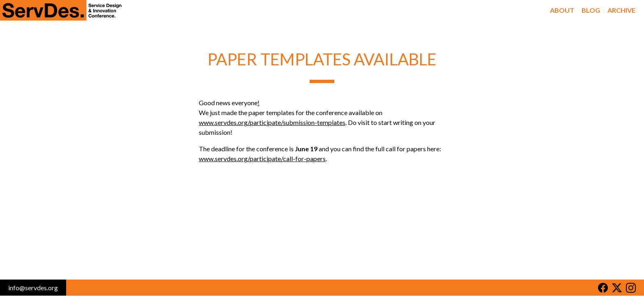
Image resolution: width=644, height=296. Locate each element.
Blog (592, 10)
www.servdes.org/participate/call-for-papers (262, 158)
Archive (622, 10)
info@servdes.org (33, 288)
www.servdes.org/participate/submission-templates (272, 122)
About (564, 10)
